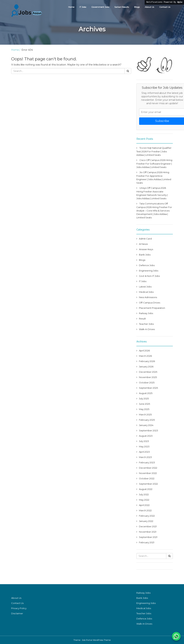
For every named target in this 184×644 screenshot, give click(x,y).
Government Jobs (100, 7)
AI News (143, 244)
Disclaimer (17, 613)
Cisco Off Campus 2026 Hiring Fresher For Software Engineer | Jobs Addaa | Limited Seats (154, 164)
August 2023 (146, 436)
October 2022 (147, 478)
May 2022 (144, 500)
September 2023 (148, 430)
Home (71, 7)
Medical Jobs (146, 292)
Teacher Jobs (146, 324)
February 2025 (147, 420)
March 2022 (145, 510)
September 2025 (148, 388)
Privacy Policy (19, 608)
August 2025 (146, 393)
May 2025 (144, 409)
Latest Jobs (145, 287)
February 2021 (147, 542)
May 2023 (144, 446)
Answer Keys (146, 249)
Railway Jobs (146, 313)
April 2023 (144, 452)
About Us (149, 7)
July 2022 (144, 494)
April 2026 (144, 351)
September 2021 (148, 537)
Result (142, 319)
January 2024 (146, 425)
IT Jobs (83, 7)
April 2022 (144, 505)
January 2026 (146, 367)
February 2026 (147, 361)
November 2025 (148, 377)
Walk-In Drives (147, 329)
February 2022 (147, 516)
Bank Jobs (145, 255)
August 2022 (146, 489)
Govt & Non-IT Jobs (149, 276)
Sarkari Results (122, 7)
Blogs (137, 7)
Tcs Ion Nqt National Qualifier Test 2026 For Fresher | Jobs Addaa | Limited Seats (154, 151)
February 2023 (147, 462)
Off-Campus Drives (150, 303)
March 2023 (145, 457)
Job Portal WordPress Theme (96, 640)
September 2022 (148, 484)
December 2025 (148, 372)
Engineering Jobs (149, 271)
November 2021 (148, 532)
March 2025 (145, 414)
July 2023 (144, 441)
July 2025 (144, 399)
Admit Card (145, 239)
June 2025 (144, 404)
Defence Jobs (147, 265)
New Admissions (148, 297)
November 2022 (148, 473)
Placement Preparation (152, 308)
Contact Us (165, 7)
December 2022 (148, 468)
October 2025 (147, 383)
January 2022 (146, 521)
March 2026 (145, 356)
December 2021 (148, 526)
